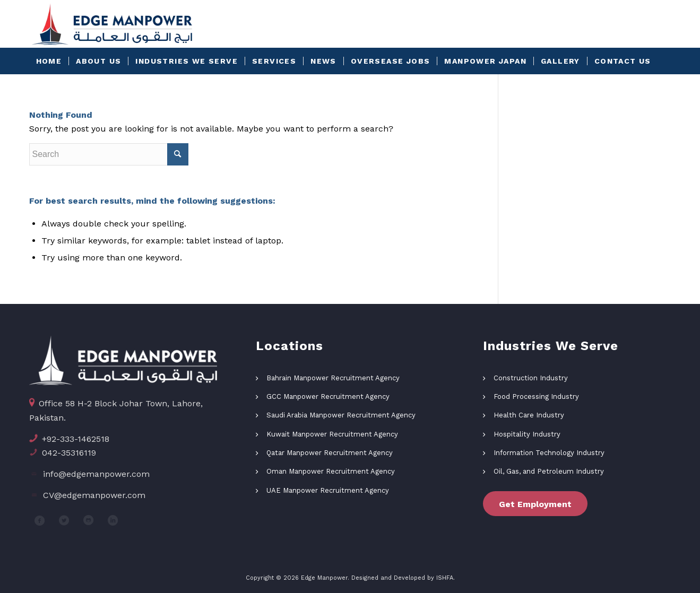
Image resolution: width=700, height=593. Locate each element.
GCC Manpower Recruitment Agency (328, 396)
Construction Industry (531, 378)
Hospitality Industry (527, 434)
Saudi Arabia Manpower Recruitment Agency (341, 415)
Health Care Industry (529, 415)
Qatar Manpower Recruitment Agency (330, 453)
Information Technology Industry (549, 453)
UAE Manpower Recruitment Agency (328, 490)
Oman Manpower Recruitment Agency (331, 471)
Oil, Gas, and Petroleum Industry (549, 471)
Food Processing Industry (536, 396)
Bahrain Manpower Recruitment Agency (333, 378)
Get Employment (535, 504)
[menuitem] (49, 61)
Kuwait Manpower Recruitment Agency (332, 434)
